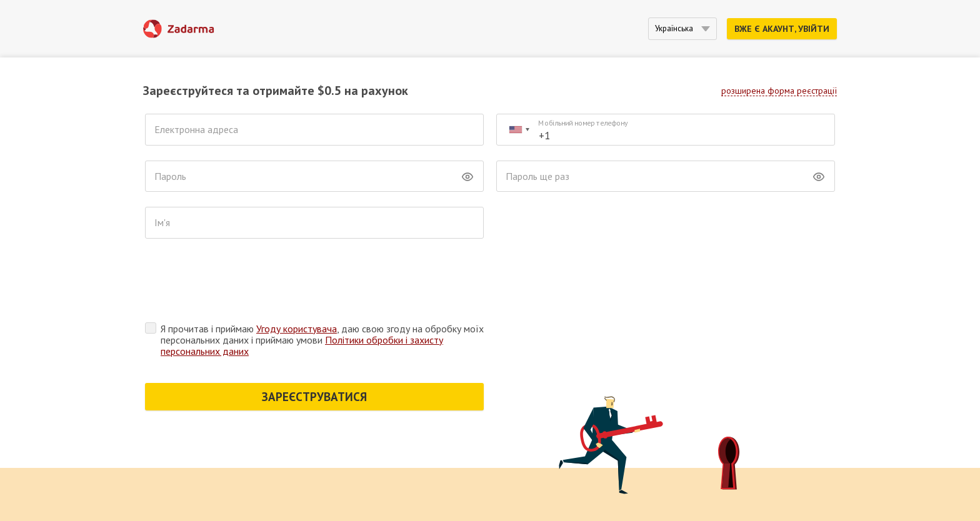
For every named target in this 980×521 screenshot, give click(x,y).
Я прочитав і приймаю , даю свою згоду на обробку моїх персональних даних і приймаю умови (322, 340)
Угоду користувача (297, 329)
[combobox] (519, 130)
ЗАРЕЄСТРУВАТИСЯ (314, 397)
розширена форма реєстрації (779, 91)
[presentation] (240, 284)
